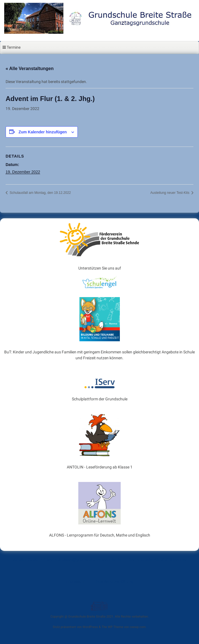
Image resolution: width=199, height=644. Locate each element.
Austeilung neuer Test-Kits (170, 193)
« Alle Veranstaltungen (30, 69)
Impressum (76, 581)
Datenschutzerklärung (114, 581)
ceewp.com (138, 627)
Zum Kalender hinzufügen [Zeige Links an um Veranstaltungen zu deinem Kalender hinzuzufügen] (43, 132)
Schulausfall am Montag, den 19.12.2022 (40, 193)
